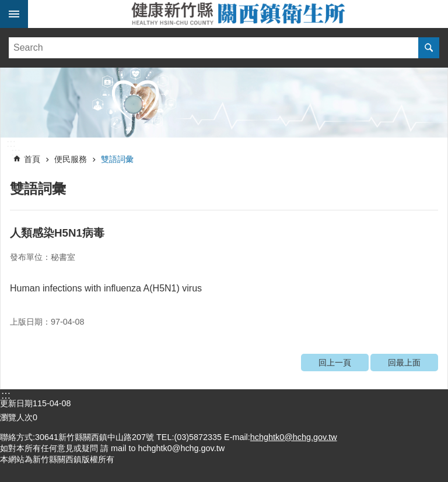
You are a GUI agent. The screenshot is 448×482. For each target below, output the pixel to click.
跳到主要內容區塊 (6, 6)
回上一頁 (335, 363)
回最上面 (404, 363)
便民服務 (71, 159)
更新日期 (16, 403)
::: (11, 143)
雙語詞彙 (117, 159)
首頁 (32, 159)
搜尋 (429, 48)
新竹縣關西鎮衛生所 (238, 14)
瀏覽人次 (16, 417)
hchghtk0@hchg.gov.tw (294, 437)
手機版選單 (14, 14)
